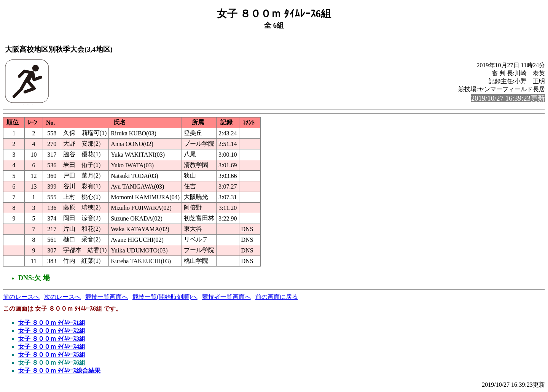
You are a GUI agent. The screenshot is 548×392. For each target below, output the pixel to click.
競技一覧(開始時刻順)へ (165, 297)
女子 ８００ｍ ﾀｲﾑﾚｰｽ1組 (52, 323)
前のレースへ (21, 297)
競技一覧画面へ (107, 297)
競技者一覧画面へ (226, 297)
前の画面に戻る (277, 297)
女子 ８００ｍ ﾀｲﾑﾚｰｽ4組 (52, 347)
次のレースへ (62, 297)
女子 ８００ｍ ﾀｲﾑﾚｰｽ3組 (52, 339)
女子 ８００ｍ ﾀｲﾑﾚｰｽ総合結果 (59, 371)
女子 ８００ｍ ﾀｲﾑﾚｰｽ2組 (52, 331)
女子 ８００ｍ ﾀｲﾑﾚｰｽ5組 (52, 355)
